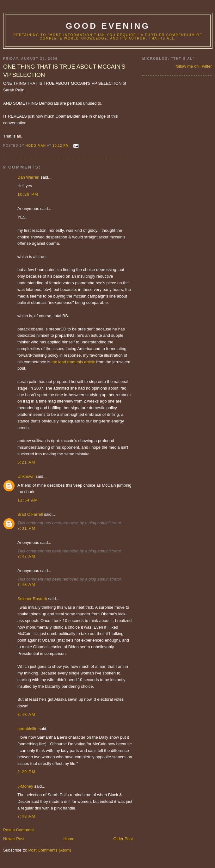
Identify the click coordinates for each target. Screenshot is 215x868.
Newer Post (14, 839)
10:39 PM (28, 194)
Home (69, 839)
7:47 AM (26, 556)
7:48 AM (26, 585)
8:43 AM (26, 714)
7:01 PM (27, 528)
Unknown (26, 476)
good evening (108, 26)
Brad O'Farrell (30, 514)
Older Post (123, 839)
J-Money (25, 786)
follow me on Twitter (194, 66)
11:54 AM (28, 500)
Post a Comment (18, 830)
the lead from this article (74, 362)
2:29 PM (27, 772)
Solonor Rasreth (32, 599)
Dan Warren (28, 177)
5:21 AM (26, 462)
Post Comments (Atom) (50, 850)
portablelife (28, 729)
